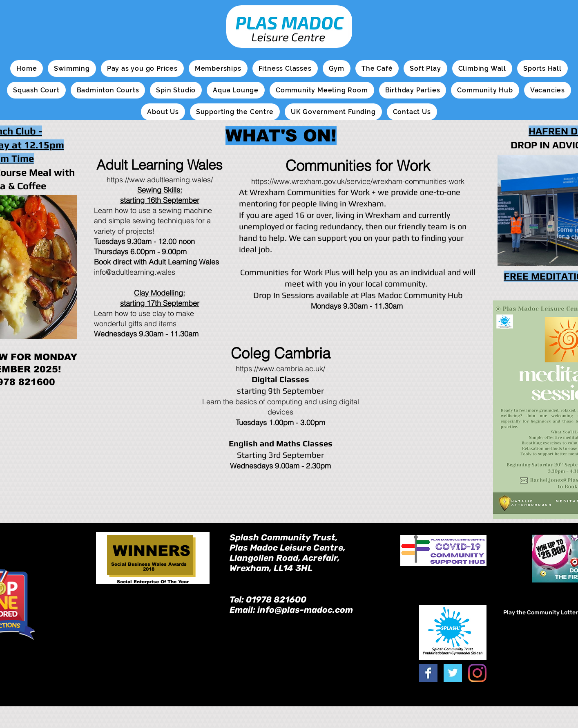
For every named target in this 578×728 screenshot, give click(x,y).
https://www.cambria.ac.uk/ (280, 368)
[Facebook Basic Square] (428, 673)
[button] (72, 68)
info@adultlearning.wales (135, 272)
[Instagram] (477, 673)
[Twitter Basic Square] (453, 673)
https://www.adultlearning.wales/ (160, 180)
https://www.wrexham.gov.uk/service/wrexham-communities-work (358, 181)
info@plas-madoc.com (305, 610)
